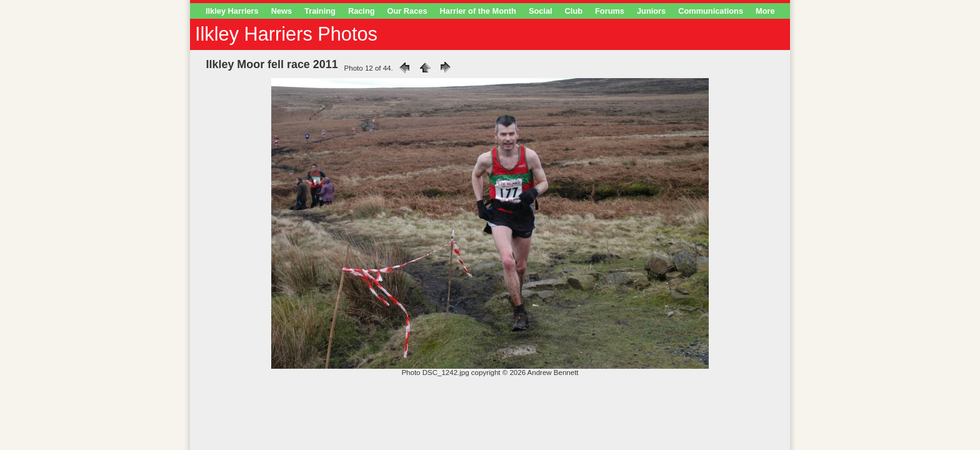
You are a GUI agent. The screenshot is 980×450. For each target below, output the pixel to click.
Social (541, 11)
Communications (711, 11)
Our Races (407, 11)
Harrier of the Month (478, 11)
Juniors (651, 11)
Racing (362, 11)
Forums (610, 11)
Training (320, 11)
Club (574, 11)
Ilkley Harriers (232, 11)
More (765, 11)
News (282, 11)
